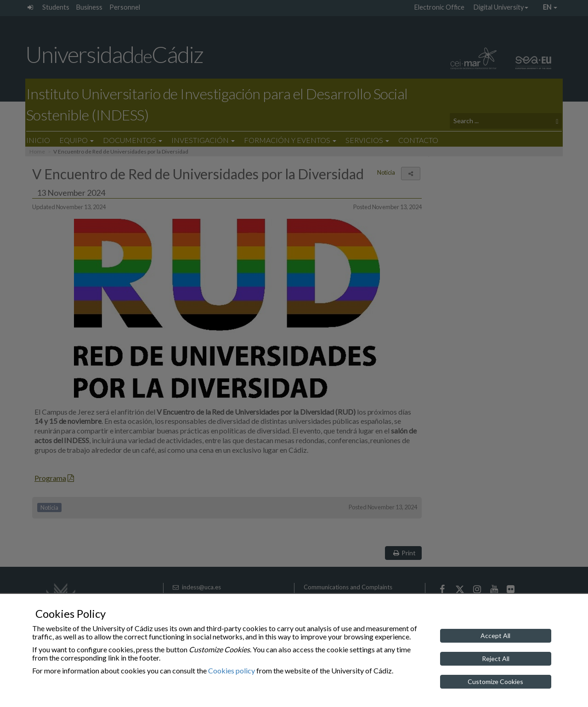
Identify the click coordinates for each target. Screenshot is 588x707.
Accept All (495, 636)
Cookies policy (232, 670)
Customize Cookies (495, 681)
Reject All (496, 659)
